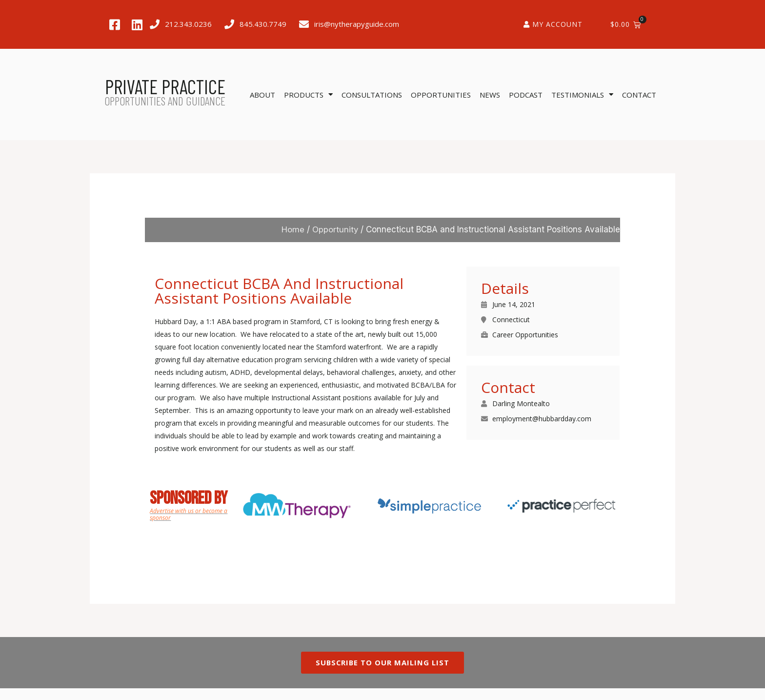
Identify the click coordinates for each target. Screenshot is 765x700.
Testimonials (582, 94)
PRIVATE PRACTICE (165, 86)
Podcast (526, 95)
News (490, 95)
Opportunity (335, 229)
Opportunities (441, 95)
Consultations (372, 95)
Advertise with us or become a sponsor (189, 514)
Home (292, 229)
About (262, 95)
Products (308, 94)
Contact (639, 95)
